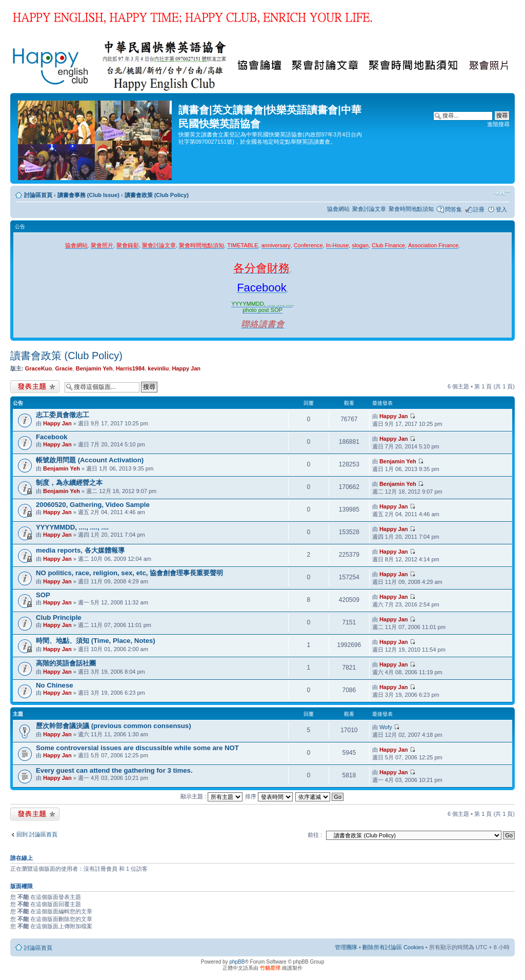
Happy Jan (186, 368)
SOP (43, 595)
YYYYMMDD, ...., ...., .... (72, 527)
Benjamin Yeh (94, 368)
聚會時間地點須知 (411, 209)
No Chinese (55, 685)
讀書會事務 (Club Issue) (88, 195)
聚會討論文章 (369, 209)
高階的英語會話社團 (66, 663)
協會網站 (338, 209)
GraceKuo (39, 368)
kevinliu (158, 368)
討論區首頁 (38, 195)
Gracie (64, 368)
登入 (501, 209)
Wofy (386, 727)
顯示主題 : (211, 796)
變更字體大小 (502, 193)
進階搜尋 (498, 124)
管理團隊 (346, 947)
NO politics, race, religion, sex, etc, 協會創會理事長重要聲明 (129, 573)
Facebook (52, 437)
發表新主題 (35, 387)
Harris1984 (130, 368)
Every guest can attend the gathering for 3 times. (114, 770)
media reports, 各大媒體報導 (80, 550)
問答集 (453, 209)
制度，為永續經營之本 (69, 483)
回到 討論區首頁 (37, 834)
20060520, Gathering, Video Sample (93, 505)
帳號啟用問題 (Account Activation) (90, 460)
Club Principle (59, 618)
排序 (269, 796)
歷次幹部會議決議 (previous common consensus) (114, 726)
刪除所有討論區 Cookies (393, 947)
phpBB (237, 962)
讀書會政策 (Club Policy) (157, 195)
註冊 (479, 209)
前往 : (315, 835)
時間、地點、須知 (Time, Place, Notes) (96, 641)
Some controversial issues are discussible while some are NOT (137, 748)
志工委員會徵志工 (63, 415)
